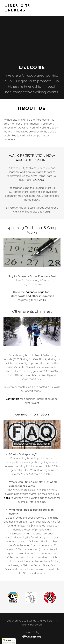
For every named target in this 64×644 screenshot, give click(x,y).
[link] (23, 11)
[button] (58, 8)
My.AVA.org (37, 180)
